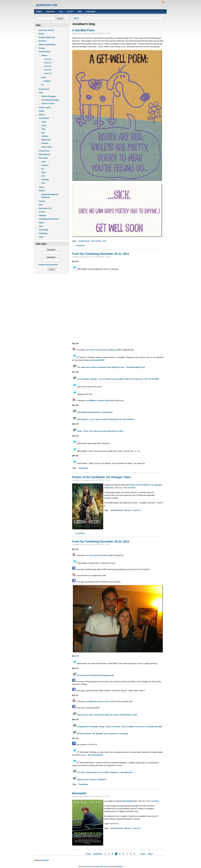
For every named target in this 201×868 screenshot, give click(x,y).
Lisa (61, 12)
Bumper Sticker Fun (47, 37)
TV (43, 85)
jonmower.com (47, 5)
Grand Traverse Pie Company (102, 350)
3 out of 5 (48, 66)
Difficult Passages (49, 96)
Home (39, 12)
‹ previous (98, 854)
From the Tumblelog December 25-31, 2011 (101, 254)
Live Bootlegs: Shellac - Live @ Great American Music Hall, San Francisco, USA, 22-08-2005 (118, 379)
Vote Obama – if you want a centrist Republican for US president (106, 419)
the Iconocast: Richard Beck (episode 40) (93, 675)
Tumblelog (43, 233)
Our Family (43, 158)
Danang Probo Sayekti (102, 867)
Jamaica (45, 136)
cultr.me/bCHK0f (97, 360)
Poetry (42, 187)
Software (43, 215)
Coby (44, 162)
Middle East (46, 140)
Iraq (43, 133)
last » (151, 854)
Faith (41, 93)
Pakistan (45, 143)
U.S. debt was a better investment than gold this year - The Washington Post (111, 367)
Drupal (46, 860)
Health (42, 111)
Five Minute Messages (50, 100)
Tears (41, 226)
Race (41, 205)
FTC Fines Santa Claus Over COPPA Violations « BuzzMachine (105, 772)
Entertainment (45, 52)
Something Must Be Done (49, 219)
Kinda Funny (44, 151)
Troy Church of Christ (99, 555)
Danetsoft (88, 867)
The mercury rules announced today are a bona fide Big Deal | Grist (107, 715)
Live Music (91, 12)
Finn (80, 12)
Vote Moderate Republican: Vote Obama (95, 412)
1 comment (80, 245)
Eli (43, 169)
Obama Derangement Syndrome (50, 196)
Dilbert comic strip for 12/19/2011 (92, 780)
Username (51, 250)
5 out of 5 (48, 73)
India (43, 129)
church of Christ (48, 103)
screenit (131, 488)
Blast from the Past (47, 30)
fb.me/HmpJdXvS (96, 755)
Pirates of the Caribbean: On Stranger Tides (101, 477)
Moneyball (79, 793)
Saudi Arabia (47, 147)
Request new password (48, 265)
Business (43, 41)
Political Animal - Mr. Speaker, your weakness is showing (102, 734)
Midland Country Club (99, 701)
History (42, 115)
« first (88, 854)
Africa (44, 122)
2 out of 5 (48, 63)
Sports (42, 223)
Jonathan (50, 12)
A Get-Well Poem (83, 30)
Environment (44, 89)
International (44, 118)
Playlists (47, 81)
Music (44, 77)
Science (42, 212)
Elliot (70, 12)
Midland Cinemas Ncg (99, 400)
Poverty (42, 201)
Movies (44, 55)
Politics (42, 191)
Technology (44, 230)
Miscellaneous (45, 154)
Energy (42, 48)
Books (42, 34)
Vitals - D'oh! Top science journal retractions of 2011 (100, 431)
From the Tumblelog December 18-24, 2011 (101, 541)
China (44, 126)
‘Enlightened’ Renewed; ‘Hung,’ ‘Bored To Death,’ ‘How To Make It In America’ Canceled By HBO (120, 727)
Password (51, 257)
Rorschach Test (45, 208)
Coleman (45, 165)
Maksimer (120, 867)
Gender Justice (45, 108)
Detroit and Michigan (47, 45)
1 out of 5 (48, 59)
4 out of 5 (48, 70)
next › (143, 854)
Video (41, 237)
